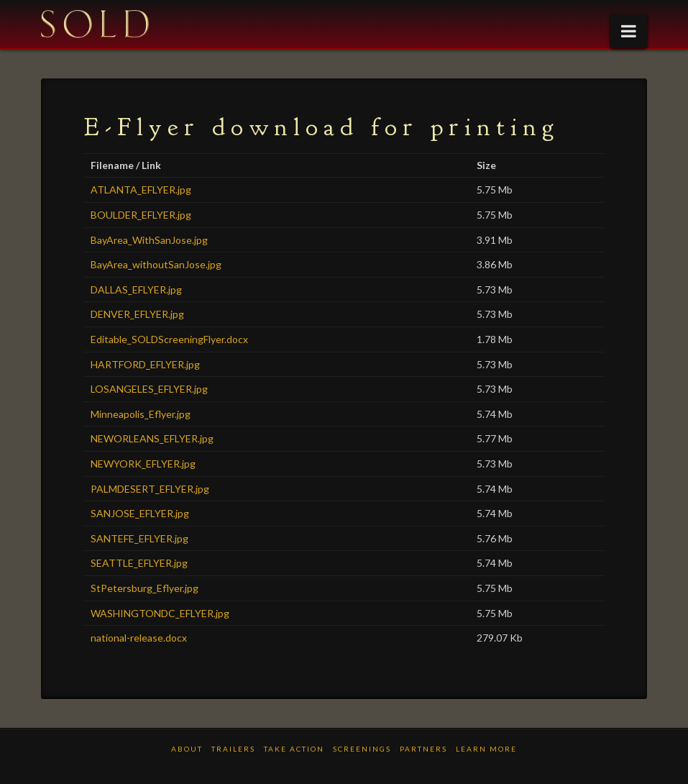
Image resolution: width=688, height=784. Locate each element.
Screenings (362, 749)
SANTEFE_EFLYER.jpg (139, 538)
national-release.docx (139, 638)
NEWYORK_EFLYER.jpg (143, 464)
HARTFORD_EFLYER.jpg (145, 364)
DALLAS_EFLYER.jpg (136, 290)
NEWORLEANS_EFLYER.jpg (152, 438)
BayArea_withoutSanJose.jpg (156, 264)
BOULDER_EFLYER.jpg (141, 215)
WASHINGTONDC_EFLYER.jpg (160, 613)
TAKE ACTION (294, 749)
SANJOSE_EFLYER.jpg (140, 513)
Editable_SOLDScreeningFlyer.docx (169, 339)
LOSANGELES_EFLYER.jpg (149, 389)
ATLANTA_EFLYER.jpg (141, 190)
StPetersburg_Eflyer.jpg (145, 588)
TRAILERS (233, 749)
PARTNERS (423, 749)
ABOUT (187, 749)
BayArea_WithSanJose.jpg (149, 240)
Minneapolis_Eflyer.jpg (141, 414)
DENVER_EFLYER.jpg (137, 314)
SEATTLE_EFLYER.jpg (139, 563)
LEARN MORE (486, 749)
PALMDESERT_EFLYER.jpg (150, 489)
